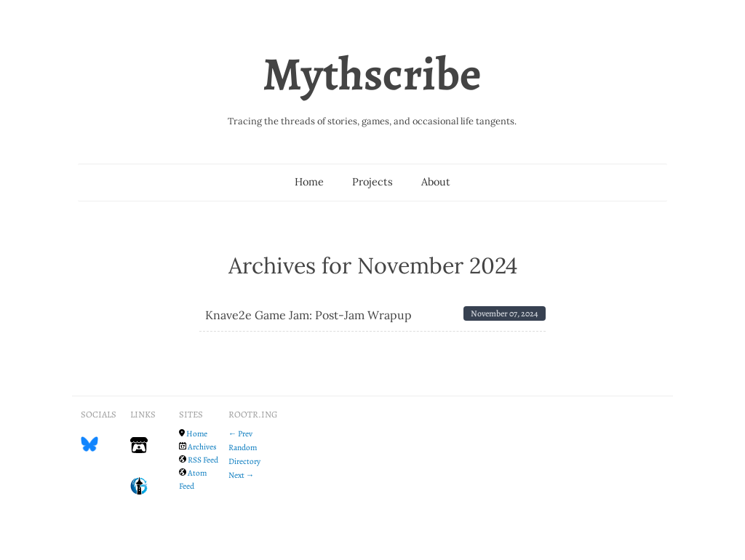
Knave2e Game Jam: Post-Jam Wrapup (308, 315)
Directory (244, 461)
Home (309, 182)
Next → (241, 475)
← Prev (240, 433)
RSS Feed (203, 460)
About (436, 182)
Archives (202, 447)
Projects (372, 182)
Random (243, 447)
